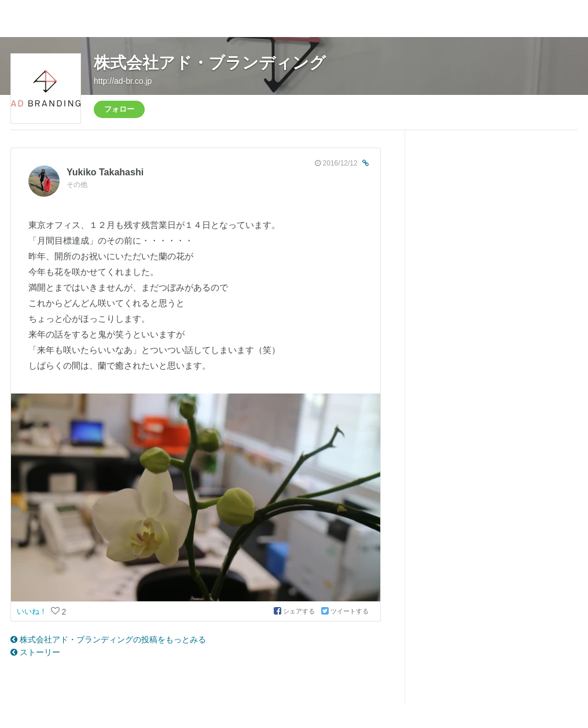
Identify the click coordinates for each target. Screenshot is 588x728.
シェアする (295, 611)
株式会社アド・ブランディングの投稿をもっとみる (108, 639)
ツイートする (345, 611)
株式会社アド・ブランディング (210, 63)
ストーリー (35, 652)
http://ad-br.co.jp (123, 81)
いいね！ (33, 611)
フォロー (119, 109)
